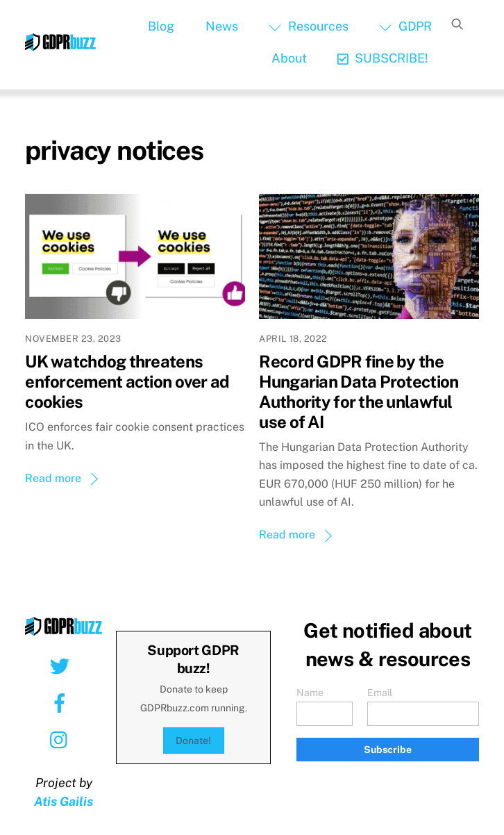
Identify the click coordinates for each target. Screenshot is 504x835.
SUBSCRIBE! (383, 58)
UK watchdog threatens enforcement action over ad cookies (127, 381)
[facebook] (62, 702)
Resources (308, 26)
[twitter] (62, 665)
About (289, 58)
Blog (161, 26)
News (222, 26)
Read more (53, 478)
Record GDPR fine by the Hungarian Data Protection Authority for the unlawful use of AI (359, 391)
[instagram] (62, 739)
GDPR (405, 26)
